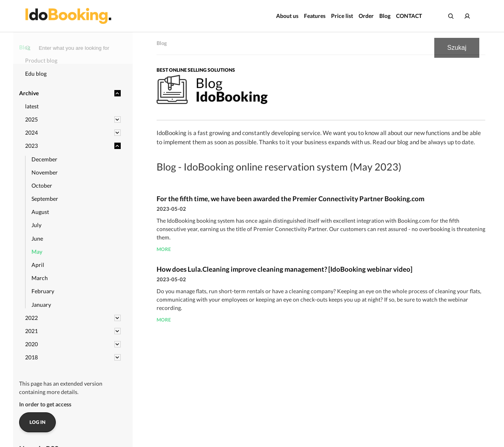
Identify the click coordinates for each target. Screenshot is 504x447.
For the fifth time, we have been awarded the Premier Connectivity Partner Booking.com (290, 199)
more (164, 249)
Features (315, 16)
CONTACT (409, 16)
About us (287, 16)
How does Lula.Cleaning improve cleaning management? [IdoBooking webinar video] (284, 269)
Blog (385, 16)
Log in (37, 422)
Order (366, 16)
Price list (342, 16)
